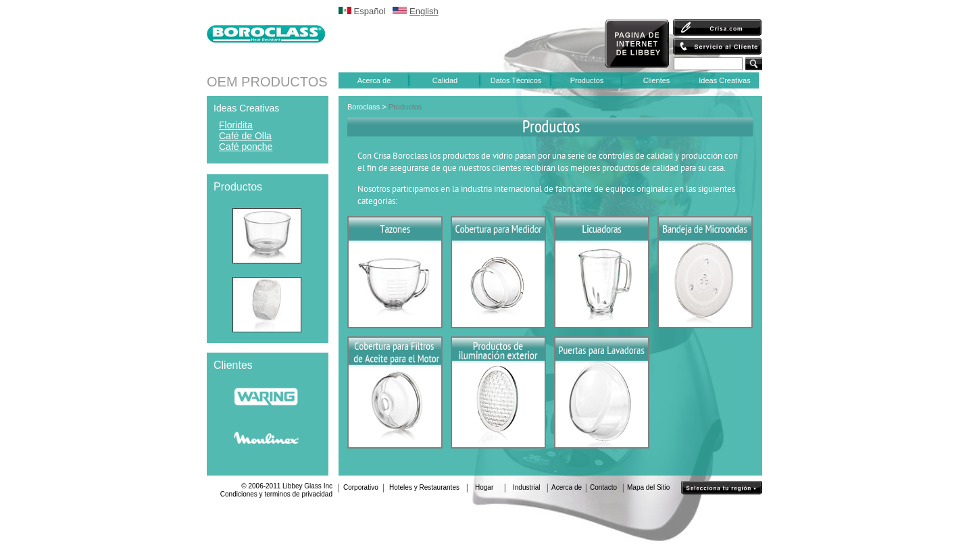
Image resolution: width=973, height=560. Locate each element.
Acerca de (374, 80)
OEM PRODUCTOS (267, 82)
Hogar (484, 487)
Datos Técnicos (516, 80)
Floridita (236, 125)
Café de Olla (245, 136)
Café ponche (246, 147)
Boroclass (364, 107)
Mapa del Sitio (648, 487)
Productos (587, 80)
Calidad (445, 80)
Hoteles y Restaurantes (424, 487)
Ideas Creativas (724, 80)
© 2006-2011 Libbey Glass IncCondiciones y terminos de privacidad (276, 490)
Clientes (657, 80)
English (424, 11)
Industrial (527, 487)
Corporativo (361, 487)
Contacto (603, 487)
